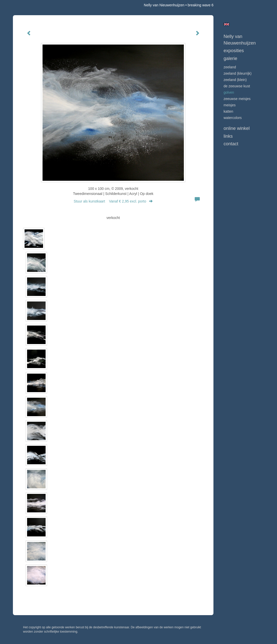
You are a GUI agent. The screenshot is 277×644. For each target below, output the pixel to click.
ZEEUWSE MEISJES (237, 99)
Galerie (230, 58)
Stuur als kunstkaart (113, 201)
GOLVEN (229, 92)
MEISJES (230, 105)
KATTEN (228, 111)
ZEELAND (230, 67)
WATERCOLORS (233, 118)
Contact (231, 144)
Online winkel (237, 128)
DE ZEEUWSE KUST (237, 86)
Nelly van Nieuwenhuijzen (164, 5)
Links (228, 136)
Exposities (234, 51)
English (226, 24)
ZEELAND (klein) (235, 80)
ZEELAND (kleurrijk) (238, 73)
